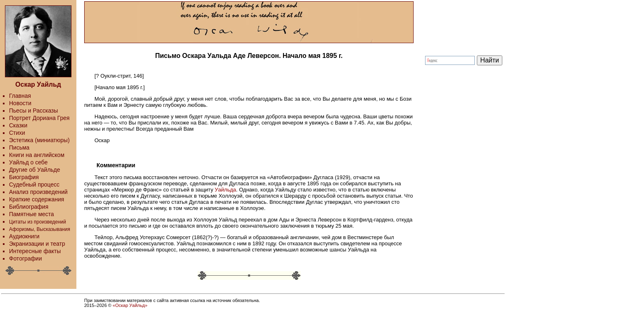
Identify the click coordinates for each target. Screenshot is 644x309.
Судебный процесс (34, 184)
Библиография (29, 207)
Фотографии (25, 258)
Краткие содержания (37, 199)
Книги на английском (37, 155)
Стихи (17, 133)
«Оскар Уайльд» (130, 305)
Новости (20, 103)
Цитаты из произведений (38, 222)
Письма (19, 148)
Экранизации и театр (37, 244)
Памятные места (31, 214)
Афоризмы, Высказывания (40, 229)
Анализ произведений (38, 192)
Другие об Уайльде (34, 170)
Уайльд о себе (28, 162)
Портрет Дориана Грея (39, 118)
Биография (24, 177)
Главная (20, 96)
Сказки (18, 125)
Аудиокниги (24, 236)
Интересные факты (35, 251)
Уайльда (225, 190)
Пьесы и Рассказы (33, 111)
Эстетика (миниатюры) (39, 140)
